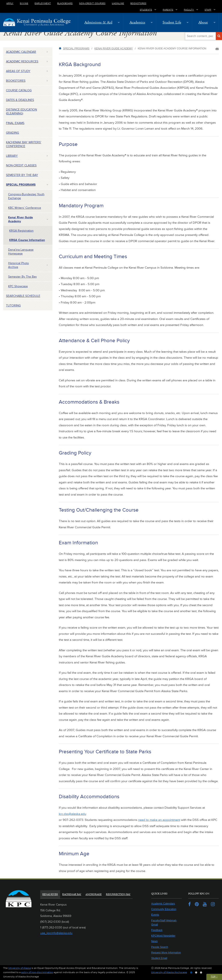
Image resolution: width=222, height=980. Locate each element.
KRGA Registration (21, 231)
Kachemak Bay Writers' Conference (24, 144)
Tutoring (13, 306)
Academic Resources (22, 61)
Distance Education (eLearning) (21, 112)
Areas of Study (18, 71)
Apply (10, 3)
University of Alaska (20, 968)
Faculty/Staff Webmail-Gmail (164, 923)
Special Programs (21, 185)
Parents (168, 10)
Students (146, 10)
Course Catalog (19, 90)
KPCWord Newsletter (163, 936)
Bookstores (138, 3)
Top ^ (214, 977)
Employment (43, 3)
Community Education (164, 909)
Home (61, 48)
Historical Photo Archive (18, 265)
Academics (137, 22)
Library (12, 156)
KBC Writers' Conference (25, 208)
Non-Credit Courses (92, 3)
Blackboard (65, 3)
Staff (208, 10)
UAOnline (118, 3)
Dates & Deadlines (20, 100)
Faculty (189, 10)
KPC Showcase (18, 286)
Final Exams (15, 123)
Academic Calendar (21, 52)
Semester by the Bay (22, 175)
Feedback (157, 930)
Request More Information (166, 953)
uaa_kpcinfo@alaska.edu (56, 933)
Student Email (159, 958)
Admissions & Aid (98, 22)
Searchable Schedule (23, 296)
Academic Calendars (163, 904)
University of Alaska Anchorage (169, 972)
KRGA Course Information (27, 240)
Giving (24, 3)
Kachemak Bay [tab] (72, 894)
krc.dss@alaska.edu (73, 814)
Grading (13, 133)
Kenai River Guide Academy (21, 219)
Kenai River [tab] (50, 894)
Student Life (172, 22)
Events (155, 915)
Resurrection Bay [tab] (118, 894)
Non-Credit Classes (21, 165)
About (203, 22)
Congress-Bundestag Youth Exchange (26, 196)
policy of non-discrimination (37, 972)
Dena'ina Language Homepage (21, 252)
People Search (160, 947)
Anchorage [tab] (94, 894)
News (154, 941)
